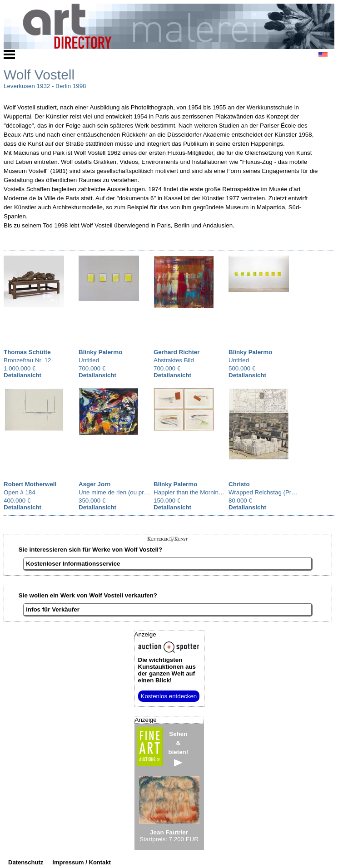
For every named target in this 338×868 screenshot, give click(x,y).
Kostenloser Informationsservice (73, 564)
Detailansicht (22, 375)
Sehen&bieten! (179, 748)
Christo (239, 484)
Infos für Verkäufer (53, 609)
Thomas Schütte (27, 352)
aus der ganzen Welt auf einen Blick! (167, 670)
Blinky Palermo (100, 352)
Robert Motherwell (30, 484)
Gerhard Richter (176, 352)
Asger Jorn (94, 484)
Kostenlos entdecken (169, 696)
